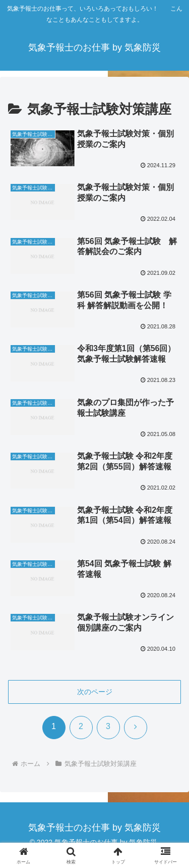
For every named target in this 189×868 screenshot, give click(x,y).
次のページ (95, 692)
